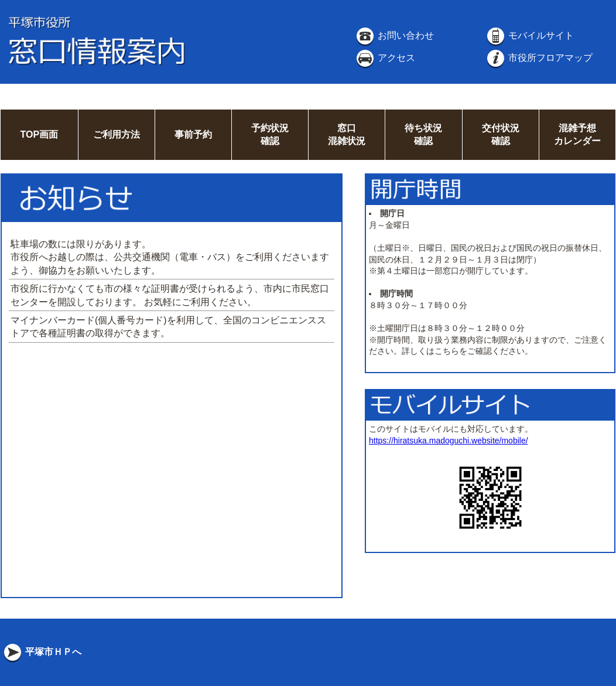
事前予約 (193, 134)
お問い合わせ (394, 35)
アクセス (385, 58)
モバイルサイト (529, 35)
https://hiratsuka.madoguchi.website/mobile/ (449, 441)
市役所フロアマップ (539, 58)
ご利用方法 (117, 134)
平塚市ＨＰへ (42, 652)
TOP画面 (39, 134)
